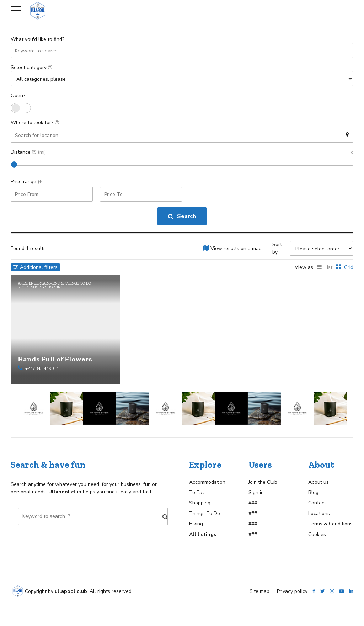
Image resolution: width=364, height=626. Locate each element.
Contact (317, 503)
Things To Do (205, 513)
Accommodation (207, 482)
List (328, 267)
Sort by (277, 248)
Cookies (317, 534)
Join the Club (263, 482)
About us (318, 482)
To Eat (197, 492)
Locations (319, 513)
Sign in (256, 492)
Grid (349, 267)
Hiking (196, 523)
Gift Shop (31, 287)
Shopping (55, 287)
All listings (203, 534)
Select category (31, 67)
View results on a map (236, 248)
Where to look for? (35, 123)
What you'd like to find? (38, 39)
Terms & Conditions (330, 523)
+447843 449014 (42, 368)
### (253, 503)
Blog (313, 492)
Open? (18, 96)
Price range (27, 182)
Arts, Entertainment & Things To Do (54, 283)
